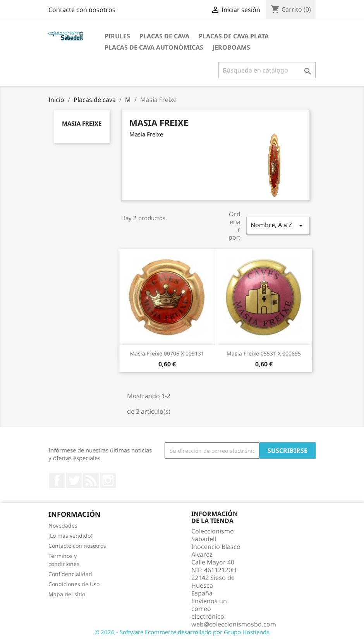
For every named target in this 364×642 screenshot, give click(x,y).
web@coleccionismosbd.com (234, 624)
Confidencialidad (70, 574)
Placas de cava (164, 36)
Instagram (108, 480)
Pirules (117, 36)
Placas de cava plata (234, 36)
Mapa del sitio (67, 594)
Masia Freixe (82, 123)
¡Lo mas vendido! (70, 536)
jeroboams (231, 47)
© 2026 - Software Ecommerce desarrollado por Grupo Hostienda (182, 632)
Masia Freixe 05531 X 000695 (264, 353)
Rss (91, 480)
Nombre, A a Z (278, 225)
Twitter (74, 480)
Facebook (57, 480)
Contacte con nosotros (82, 10)
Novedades (63, 526)
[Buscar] (267, 70)
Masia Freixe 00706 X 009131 (167, 353)
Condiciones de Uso (74, 584)
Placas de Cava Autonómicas (154, 47)
